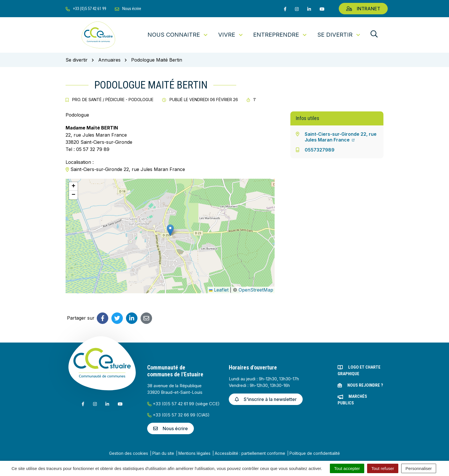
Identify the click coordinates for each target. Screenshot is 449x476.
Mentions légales (194, 453)
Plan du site (163, 453)
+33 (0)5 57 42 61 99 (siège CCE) (183, 404)
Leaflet (219, 290)
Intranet (363, 9)
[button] (170, 230)
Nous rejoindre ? (365, 385)
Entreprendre (280, 35)
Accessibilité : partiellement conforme (250, 453)
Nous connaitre (178, 35)
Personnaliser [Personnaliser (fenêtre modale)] (419, 468)
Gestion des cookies (129, 453)
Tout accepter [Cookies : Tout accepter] (347, 468)
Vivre (231, 35)
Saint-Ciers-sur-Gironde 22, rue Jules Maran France (341, 137)
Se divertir (339, 35)
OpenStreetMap (256, 290)
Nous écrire (171, 428)
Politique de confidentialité (315, 453)
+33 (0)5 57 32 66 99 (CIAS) (178, 415)
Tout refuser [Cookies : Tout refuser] (383, 468)
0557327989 (320, 150)
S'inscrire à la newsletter (266, 399)
